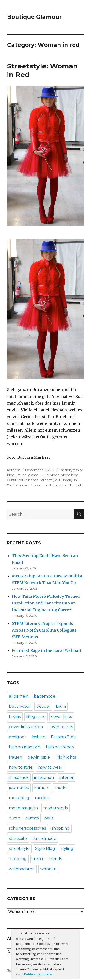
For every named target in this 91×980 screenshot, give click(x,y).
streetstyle (19, 849)
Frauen (21, 475)
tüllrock (76, 485)
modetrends (56, 808)
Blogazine (36, 717)
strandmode (44, 838)
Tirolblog (18, 859)
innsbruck (19, 777)
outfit (50, 485)
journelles (19, 788)
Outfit (12, 480)
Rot (21, 480)
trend (38, 859)
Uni (75, 480)
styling (67, 849)
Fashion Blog (63, 737)
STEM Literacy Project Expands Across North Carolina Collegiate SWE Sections (44, 630)
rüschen (62, 485)
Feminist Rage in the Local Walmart (47, 650)
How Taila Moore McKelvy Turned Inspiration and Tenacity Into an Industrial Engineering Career (46, 603)
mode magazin (23, 808)
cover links (62, 717)
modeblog (19, 798)
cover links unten (26, 727)
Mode (55, 475)
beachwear (20, 706)
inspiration (44, 777)
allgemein (19, 696)
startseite (18, 838)
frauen (16, 757)
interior (66, 777)
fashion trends (60, 747)
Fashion (65, 470)
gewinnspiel (39, 757)
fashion (39, 485)
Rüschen (32, 480)
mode (61, 788)
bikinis (15, 717)
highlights (66, 757)
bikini (61, 706)
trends (55, 859)
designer (17, 737)
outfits (32, 818)
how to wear (50, 767)
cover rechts (61, 727)
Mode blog (70, 475)
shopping (61, 828)
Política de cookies (39, 974)
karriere (42, 788)
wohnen (48, 869)
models (42, 798)
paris (49, 818)
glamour (35, 475)
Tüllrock (65, 480)
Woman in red (18, 485)
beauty (43, 706)
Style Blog (45, 849)
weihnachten (22, 869)
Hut (46, 475)
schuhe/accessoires (27, 828)
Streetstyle (49, 480)
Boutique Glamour (34, 17)
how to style (21, 767)
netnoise (14, 470)
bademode (45, 696)
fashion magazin (25, 747)
